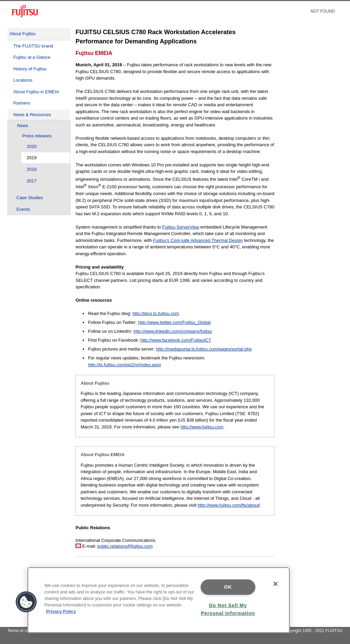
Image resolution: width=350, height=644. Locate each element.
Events (23, 209)
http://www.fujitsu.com (202, 427)
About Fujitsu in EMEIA (36, 92)
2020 (32, 146)
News (23, 126)
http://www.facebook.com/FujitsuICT (176, 340)
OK (228, 587)
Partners (22, 103)
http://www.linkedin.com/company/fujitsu (173, 331)
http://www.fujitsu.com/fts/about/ (229, 505)
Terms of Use (20, 631)
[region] (159, 600)
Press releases (37, 136)
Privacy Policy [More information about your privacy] (61, 611)
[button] (26, 602)
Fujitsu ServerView (181, 227)
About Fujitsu (23, 34)
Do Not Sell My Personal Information (228, 609)
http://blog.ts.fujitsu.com (156, 313)
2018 (32, 169)
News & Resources (32, 115)
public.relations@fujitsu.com (125, 546)
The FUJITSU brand (33, 46)
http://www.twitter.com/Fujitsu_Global (174, 322)
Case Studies (30, 198)
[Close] (275, 584)
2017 (32, 181)
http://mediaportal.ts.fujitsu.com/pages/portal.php (204, 349)
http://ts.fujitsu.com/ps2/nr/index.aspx (124, 365)
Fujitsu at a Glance (32, 57)
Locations (23, 80)
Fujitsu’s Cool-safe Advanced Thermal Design (198, 240)
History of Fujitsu (30, 69)
